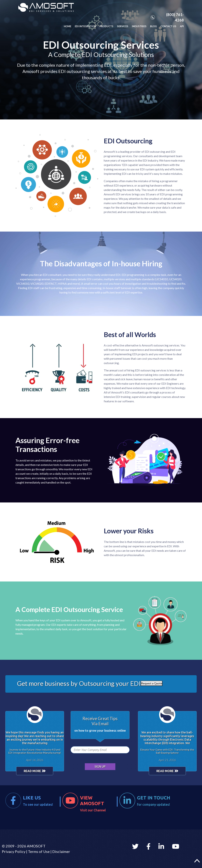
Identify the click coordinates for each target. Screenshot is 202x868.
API (182, 26)
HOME (68, 26)
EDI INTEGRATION (85, 26)
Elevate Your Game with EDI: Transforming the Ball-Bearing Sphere (167, 751)
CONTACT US (168, 26)
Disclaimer (61, 851)
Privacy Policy (14, 851)
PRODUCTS (107, 26)
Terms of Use (39, 851)
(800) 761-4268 (167, 17)
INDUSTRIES (139, 26)
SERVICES (123, 26)
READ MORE (35, 771)
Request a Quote (152, 683)
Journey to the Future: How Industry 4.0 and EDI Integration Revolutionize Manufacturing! (35, 751)
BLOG (153, 26)
